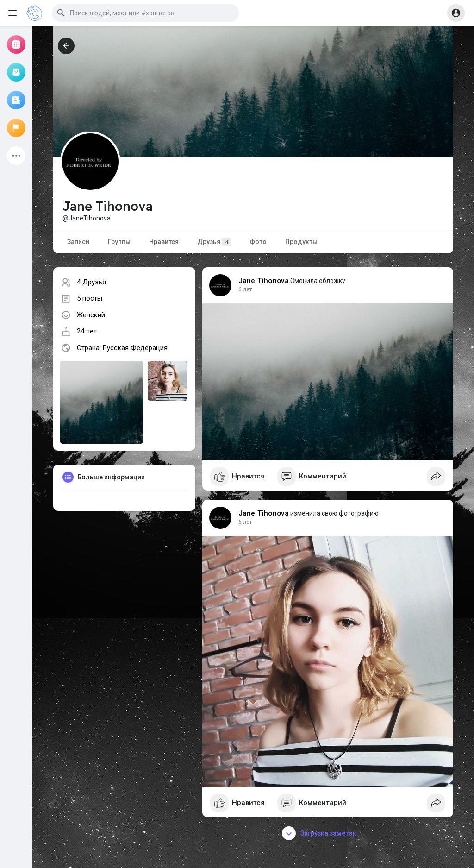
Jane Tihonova (264, 281)
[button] (145, 13)
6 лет (245, 289)
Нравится (164, 242)
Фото (258, 242)
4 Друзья (91, 282)
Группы (119, 242)
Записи (78, 242)
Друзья (214, 242)
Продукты (301, 242)
